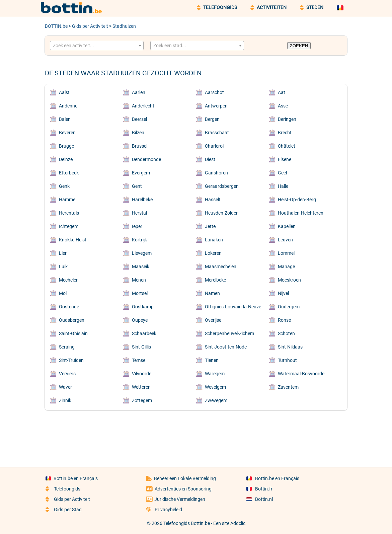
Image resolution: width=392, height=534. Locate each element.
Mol (63, 293)
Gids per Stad (64, 510)
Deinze (66, 159)
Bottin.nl (260, 499)
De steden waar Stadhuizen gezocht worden (123, 73)
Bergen (212, 119)
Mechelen (69, 280)
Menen (139, 280)
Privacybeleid (164, 510)
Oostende (69, 307)
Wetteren (141, 387)
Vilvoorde (142, 374)
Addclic (238, 523)
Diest (210, 159)
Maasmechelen (221, 266)
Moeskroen (289, 280)
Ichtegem (69, 226)
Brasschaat (217, 133)
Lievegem (142, 253)
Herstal (139, 213)
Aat (282, 92)
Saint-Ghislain (73, 333)
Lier (63, 253)
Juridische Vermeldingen (176, 499)
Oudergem (289, 307)
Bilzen (138, 133)
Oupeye (140, 320)
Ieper (137, 226)
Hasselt (213, 200)
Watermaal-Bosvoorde (301, 374)
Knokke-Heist (73, 240)
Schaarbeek (144, 333)
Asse (283, 106)
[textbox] (97, 46)
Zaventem (288, 387)
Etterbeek (69, 173)
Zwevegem (216, 400)
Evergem (141, 173)
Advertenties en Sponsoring (179, 489)
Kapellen (287, 226)
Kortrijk (139, 240)
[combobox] (97, 46)
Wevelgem (215, 387)
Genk (64, 186)
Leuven (285, 240)
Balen (65, 119)
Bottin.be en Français (72, 478)
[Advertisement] (196, 434)
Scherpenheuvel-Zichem (229, 333)
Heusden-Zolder (221, 213)
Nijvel (283, 293)
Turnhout (287, 360)
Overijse (213, 320)
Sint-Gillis (141, 347)
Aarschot (214, 92)
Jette (210, 226)
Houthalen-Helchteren (301, 213)
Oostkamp (143, 307)
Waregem (215, 374)
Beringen (287, 119)
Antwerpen (216, 106)
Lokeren (213, 253)
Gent (137, 186)
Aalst (64, 92)
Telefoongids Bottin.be (187, 523)
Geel (282, 173)
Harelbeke (142, 200)
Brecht (285, 133)
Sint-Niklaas (290, 347)
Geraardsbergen (222, 186)
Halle (283, 186)
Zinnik (65, 400)
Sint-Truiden (71, 360)
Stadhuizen (124, 26)
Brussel (140, 146)
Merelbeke (215, 280)
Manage (286, 266)
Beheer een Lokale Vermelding (181, 478)
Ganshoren (216, 173)
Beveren (67, 133)
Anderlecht (143, 106)
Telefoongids (63, 489)
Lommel (286, 253)
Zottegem (142, 400)
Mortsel (140, 293)
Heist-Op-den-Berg (297, 200)
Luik (63, 266)
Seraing (67, 347)
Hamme (67, 200)
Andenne (68, 106)
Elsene (285, 159)
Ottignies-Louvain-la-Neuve (233, 307)
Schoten (286, 333)
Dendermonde (146, 159)
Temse (139, 360)
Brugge (66, 146)
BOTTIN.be (56, 26)
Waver (65, 387)
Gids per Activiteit (90, 26)
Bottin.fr (259, 489)
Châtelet (287, 146)
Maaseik (141, 266)
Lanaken (214, 240)
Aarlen (139, 92)
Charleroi (214, 146)
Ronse (284, 320)
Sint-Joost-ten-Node (226, 347)
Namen (212, 293)
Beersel (139, 119)
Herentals (69, 213)
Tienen (212, 360)
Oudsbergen (72, 320)
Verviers (67, 374)
